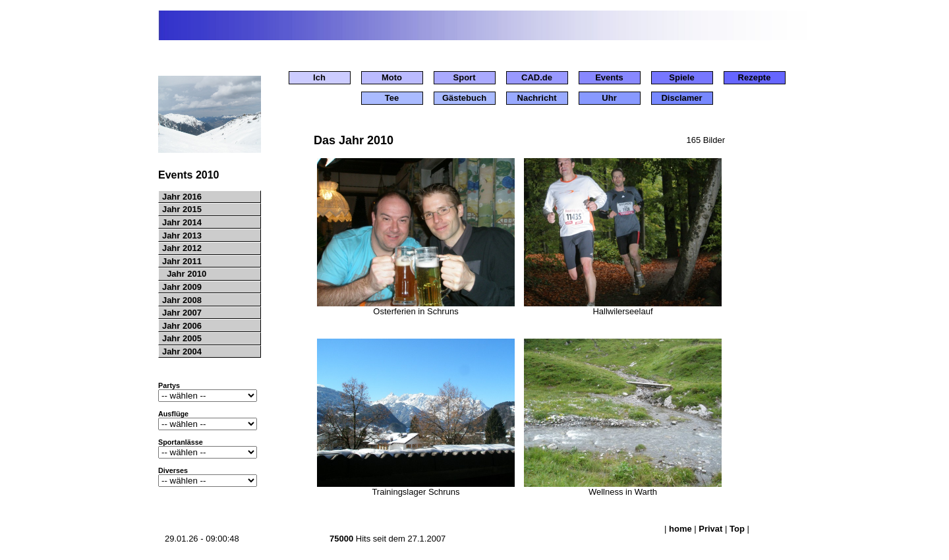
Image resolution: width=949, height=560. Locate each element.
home (680, 529)
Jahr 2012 (181, 248)
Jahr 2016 (181, 197)
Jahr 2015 (181, 209)
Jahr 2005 (181, 338)
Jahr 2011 (181, 261)
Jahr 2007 (181, 313)
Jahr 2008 (181, 300)
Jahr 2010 (183, 274)
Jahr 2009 (181, 287)
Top (737, 529)
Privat (710, 529)
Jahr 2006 (181, 326)
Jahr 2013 (181, 236)
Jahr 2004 (181, 351)
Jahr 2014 (181, 222)
